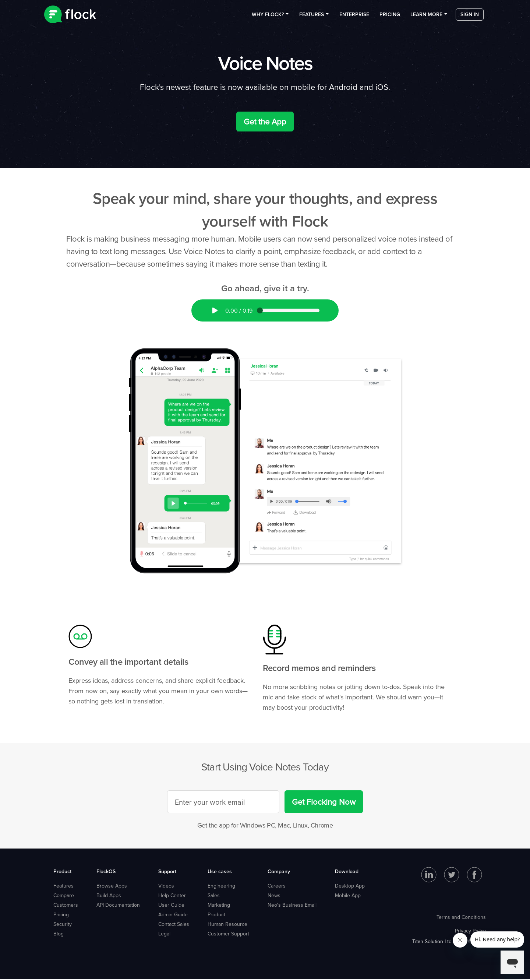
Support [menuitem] (167, 872)
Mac (284, 827)
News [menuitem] (274, 896)
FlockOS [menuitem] (106, 872)
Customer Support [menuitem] (228, 935)
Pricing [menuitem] (390, 18)
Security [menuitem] (63, 925)
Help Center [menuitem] (172, 896)
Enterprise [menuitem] (354, 18)
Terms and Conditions (461, 918)
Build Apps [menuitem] (109, 896)
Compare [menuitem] (64, 896)
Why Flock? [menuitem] (268, 18)
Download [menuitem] (347, 872)
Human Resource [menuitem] (227, 925)
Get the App (265, 123)
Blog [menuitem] (59, 935)
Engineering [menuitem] (221, 887)
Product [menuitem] (62, 872)
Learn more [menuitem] (426, 18)
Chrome (322, 827)
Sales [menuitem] (214, 896)
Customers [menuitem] (66, 906)
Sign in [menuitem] (470, 18)
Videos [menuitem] (166, 887)
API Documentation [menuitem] (118, 906)
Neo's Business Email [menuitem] (292, 906)
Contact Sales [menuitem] (174, 925)
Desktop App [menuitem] (350, 887)
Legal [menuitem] (164, 935)
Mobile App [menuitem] (348, 896)
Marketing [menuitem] (219, 906)
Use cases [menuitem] (220, 872)
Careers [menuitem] (277, 887)
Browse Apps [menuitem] (112, 887)
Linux (300, 827)
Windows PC (257, 827)
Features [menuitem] (312, 18)
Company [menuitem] (279, 872)
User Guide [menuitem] (171, 906)
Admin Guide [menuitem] (173, 916)
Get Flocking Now (324, 803)
